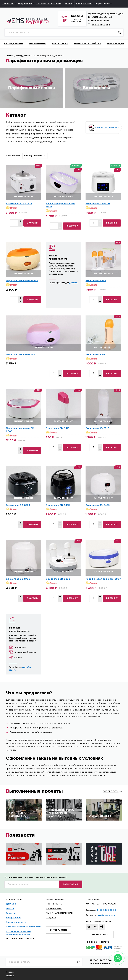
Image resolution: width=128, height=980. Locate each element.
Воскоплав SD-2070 (58, 579)
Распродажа (54, 909)
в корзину (32, 223)
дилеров (73, 283)
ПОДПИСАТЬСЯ (70, 884)
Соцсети (51, 918)
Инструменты (54, 904)
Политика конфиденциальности (23, 927)
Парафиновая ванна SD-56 (22, 354)
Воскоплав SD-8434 (18, 505)
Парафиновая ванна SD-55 (22, 281)
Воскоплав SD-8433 (58, 505)
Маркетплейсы (104, 4)
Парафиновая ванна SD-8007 (103, 579)
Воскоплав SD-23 (96, 354)
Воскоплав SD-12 (96, 281)
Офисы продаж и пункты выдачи (106, 14)
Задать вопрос (100, 934)
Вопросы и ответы (16, 922)
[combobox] (35, 156)
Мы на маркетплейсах (59, 913)
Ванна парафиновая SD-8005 (60, 205)
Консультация (14, 918)
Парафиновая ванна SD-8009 (21, 430)
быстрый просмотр (24, 197)
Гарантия (11, 913)
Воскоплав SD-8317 (97, 428)
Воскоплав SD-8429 (98, 505)
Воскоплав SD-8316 (58, 428)
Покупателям (14, 899)
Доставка (11, 904)
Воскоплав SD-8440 (98, 204)
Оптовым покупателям (20, 939)
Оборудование (55, 899)
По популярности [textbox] (33, 156)
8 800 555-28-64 (99, 21)
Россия (10, 972)
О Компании (93, 899)
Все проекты (111, 791)
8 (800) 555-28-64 (100, 17)
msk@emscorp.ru (106, 915)
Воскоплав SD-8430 (18, 579)
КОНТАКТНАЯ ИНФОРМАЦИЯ (101, 904)
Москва (10, 976)
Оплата (10, 909)
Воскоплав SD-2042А (19, 204)
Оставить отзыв (58, 930)
